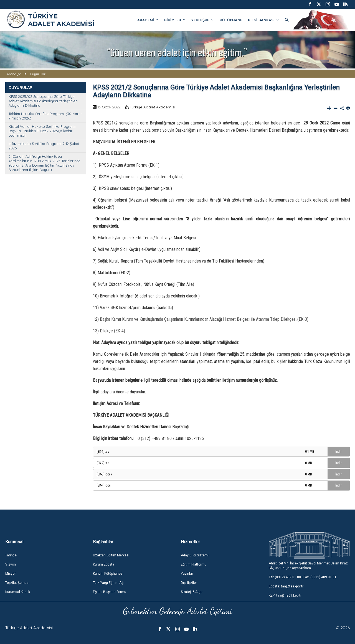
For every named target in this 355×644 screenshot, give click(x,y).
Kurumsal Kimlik (18, 592)
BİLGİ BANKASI (264, 20)
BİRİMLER (175, 20)
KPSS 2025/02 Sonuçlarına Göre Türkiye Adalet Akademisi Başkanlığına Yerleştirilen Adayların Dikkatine (43, 101)
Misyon (11, 574)
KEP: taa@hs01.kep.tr (285, 595)
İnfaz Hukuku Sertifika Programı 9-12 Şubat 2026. (44, 146)
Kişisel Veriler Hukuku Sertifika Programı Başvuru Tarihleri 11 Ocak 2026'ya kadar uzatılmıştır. (42, 131)
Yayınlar (187, 574)
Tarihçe (11, 555)
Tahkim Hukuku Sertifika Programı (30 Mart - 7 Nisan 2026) (45, 116)
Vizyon (11, 564)
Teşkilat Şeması (17, 583)
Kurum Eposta (104, 564)
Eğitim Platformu (194, 564)
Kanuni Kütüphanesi (108, 574)
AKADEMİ (148, 20)
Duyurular (38, 74)
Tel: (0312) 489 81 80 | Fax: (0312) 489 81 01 (303, 577)
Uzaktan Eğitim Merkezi (111, 555)
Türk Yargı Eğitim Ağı (109, 583)
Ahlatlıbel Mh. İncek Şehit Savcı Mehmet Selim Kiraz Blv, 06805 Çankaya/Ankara (308, 566)
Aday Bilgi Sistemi (195, 555)
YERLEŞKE (203, 20)
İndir (338, 452)
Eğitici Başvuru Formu (110, 592)
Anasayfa (14, 74)
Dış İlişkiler (189, 583)
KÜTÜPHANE (231, 20)
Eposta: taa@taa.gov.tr (286, 586)
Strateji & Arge (192, 592)
